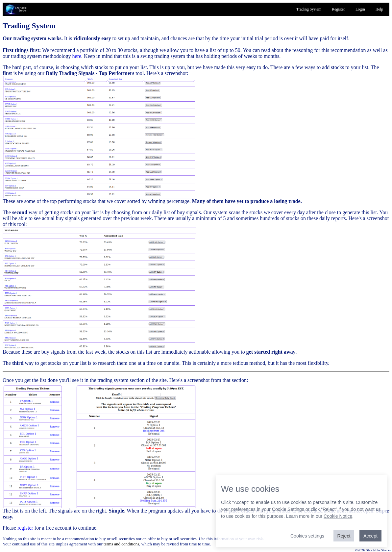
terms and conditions (121, 544)
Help (379, 9)
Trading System (309, 9)
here (77, 56)
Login (360, 9)
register (25, 528)
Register (338, 9)
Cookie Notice (338, 516)
